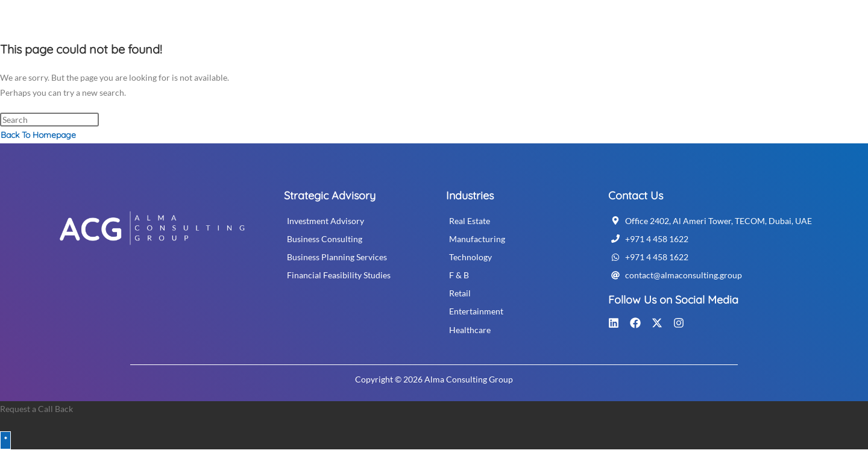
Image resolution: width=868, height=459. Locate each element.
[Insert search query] (49, 120)
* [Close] (5, 440)
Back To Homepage (38, 135)
